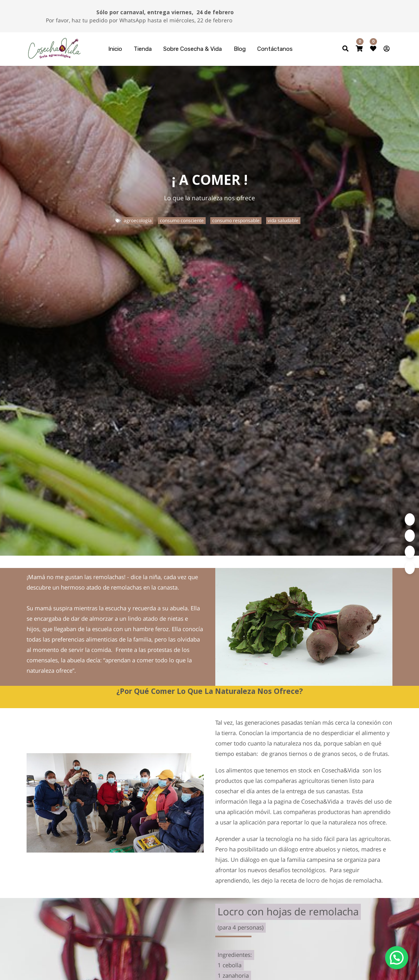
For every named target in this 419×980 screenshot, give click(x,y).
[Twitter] (410, 519)
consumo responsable (236, 220)
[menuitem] (115, 49)
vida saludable (283, 220)
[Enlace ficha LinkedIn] (410, 552)
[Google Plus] (410, 568)
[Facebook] (410, 536)
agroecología (138, 220)
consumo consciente (182, 220)
